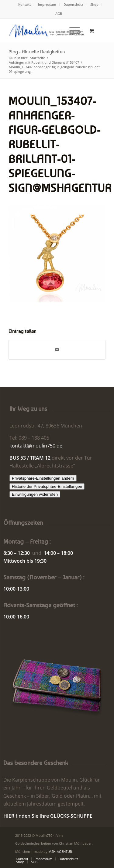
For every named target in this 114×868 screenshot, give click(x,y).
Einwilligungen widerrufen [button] (35, 494)
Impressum (47, 4)
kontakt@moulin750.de (36, 446)
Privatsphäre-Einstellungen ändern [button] (43, 478)
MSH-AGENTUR (60, 851)
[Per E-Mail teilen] (57, 350)
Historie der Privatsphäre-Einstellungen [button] (47, 486)
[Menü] (72, 31)
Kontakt (24, 4)
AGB (59, 13)
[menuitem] (25, 5)
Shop (94, 4)
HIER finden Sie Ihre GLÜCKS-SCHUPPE (48, 816)
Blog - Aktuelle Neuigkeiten (37, 52)
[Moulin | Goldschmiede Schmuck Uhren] (47, 31)
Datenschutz (73, 4)
